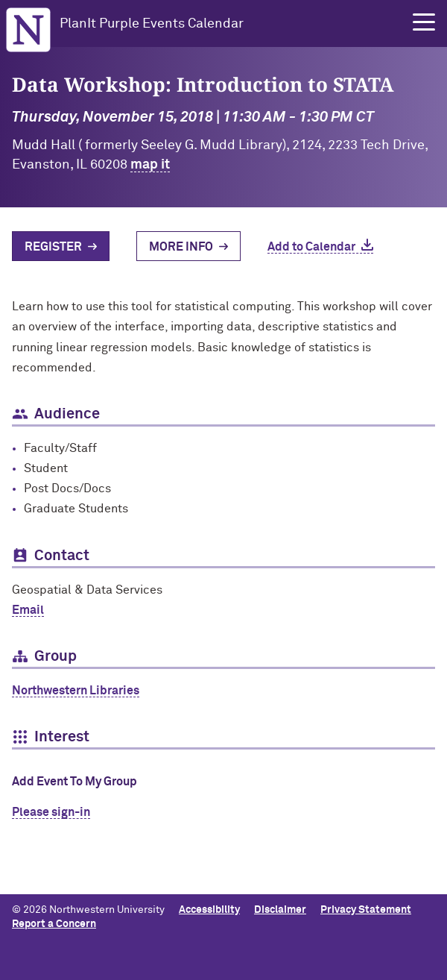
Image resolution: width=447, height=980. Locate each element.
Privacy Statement (366, 910)
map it (150, 165)
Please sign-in (51, 812)
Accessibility (209, 910)
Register (53, 247)
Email (28, 610)
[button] (424, 22)
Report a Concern (54, 924)
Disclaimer (280, 910)
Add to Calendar (311, 247)
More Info (181, 247)
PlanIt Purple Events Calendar (152, 24)
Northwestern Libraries (76, 691)
